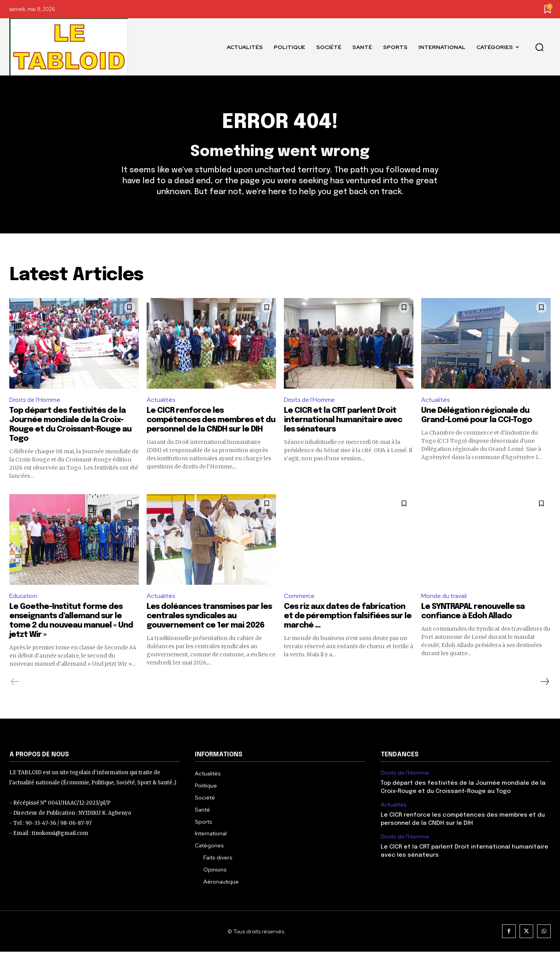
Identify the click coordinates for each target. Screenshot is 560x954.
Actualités (162, 401)
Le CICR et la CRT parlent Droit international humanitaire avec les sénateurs (343, 422)
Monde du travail (445, 598)
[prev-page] (15, 684)
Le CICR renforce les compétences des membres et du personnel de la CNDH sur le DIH (211, 422)
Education (24, 598)
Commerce (299, 598)
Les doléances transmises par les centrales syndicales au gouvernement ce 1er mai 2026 (209, 618)
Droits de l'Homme (35, 401)
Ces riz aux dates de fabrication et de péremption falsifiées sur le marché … (348, 618)
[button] (539, 47)
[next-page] (544, 684)
